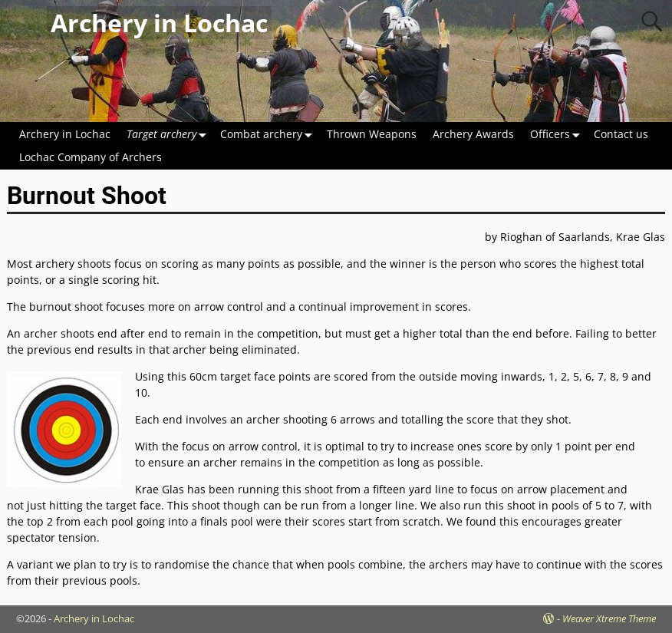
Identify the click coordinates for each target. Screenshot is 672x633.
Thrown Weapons (372, 134)
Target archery (170, 134)
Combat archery (269, 134)
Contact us (621, 134)
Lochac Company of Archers (91, 157)
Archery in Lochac (159, 23)
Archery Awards (473, 134)
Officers (558, 134)
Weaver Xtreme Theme (609, 618)
